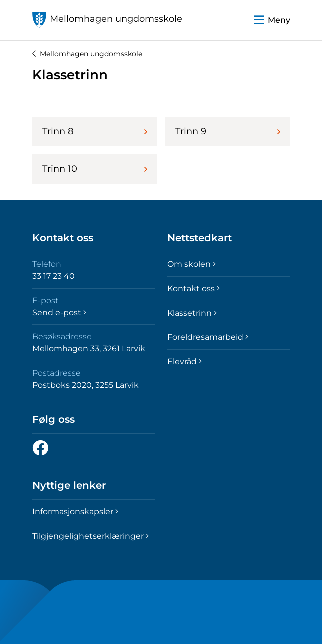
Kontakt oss (193, 288)
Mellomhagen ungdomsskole (87, 54)
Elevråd (184, 362)
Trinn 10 (95, 169)
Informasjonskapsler (75, 511)
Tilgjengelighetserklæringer (91, 536)
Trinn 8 (95, 131)
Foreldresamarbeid (208, 337)
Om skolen (191, 264)
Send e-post (59, 312)
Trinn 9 (228, 131)
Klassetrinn (192, 313)
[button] (272, 20)
